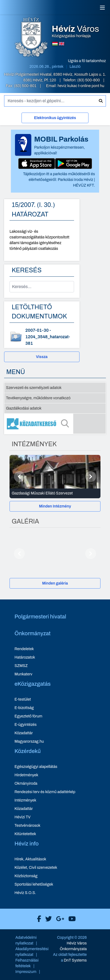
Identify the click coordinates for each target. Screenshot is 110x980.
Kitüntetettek (25, 834)
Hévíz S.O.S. (25, 893)
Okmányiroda (26, 783)
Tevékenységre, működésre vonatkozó (38, 398)
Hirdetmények (26, 775)
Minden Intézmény (55, 506)
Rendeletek (24, 649)
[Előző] (19, 477)
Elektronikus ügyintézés (55, 118)
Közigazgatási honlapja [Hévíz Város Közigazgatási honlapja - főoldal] (75, 31)
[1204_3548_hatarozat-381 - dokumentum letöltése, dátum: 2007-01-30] (42, 337)
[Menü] (102, 8)
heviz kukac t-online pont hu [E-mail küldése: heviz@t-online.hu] (81, 86)
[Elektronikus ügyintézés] (55, 119)
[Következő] (91, 477)
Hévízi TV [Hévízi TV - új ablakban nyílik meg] (22, 817)
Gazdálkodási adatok (24, 408)
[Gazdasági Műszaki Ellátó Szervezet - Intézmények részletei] (55, 493)
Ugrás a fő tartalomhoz (87, 61)
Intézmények (25, 800)
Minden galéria (55, 583)
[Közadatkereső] (55, 424)
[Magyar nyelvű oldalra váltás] (55, 44)
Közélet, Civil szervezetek (36, 868)
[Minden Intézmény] (55, 506)
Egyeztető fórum (28, 716)
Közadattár (24, 733)
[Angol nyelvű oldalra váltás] (62, 44)
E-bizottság (24, 708)
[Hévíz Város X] (47, 919)
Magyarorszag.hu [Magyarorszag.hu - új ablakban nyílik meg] (29, 741)
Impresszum (26, 972)
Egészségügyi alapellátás (36, 767)
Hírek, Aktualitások (30, 859)
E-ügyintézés (25, 725)
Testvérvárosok (27, 826)
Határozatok (25, 657)
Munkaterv (23, 674)
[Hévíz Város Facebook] (38, 919)
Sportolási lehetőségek (34, 884)
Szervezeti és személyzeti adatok (34, 388)
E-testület (23, 699)
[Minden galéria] (55, 583)
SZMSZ (21, 666)
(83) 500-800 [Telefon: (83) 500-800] (89, 80)
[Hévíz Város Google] (59, 919)
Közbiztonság (26, 876)
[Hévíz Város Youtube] (71, 919)
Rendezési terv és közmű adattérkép (45, 792)
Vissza (42, 357)
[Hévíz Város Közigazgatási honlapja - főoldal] (31, 38)
